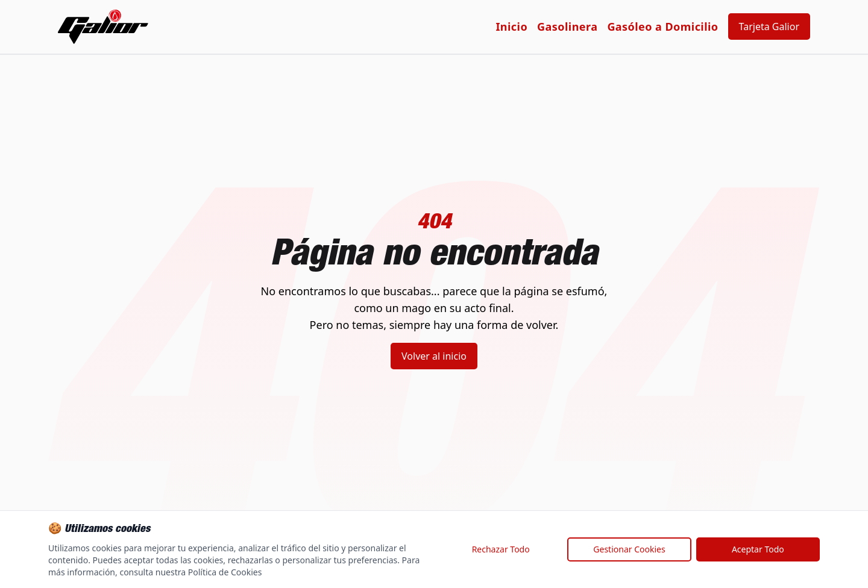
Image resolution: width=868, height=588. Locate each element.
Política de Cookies (225, 572)
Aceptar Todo (758, 549)
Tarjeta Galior (769, 27)
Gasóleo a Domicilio (662, 27)
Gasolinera (567, 27)
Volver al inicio (434, 356)
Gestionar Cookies (629, 549)
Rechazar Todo (501, 549)
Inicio (511, 27)
